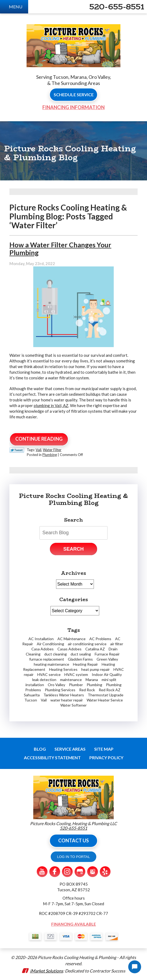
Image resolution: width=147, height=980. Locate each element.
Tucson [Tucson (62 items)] (31, 700)
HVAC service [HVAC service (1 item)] (49, 674)
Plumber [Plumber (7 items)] (76, 685)
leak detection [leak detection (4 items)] (44, 680)
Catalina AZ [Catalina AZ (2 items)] (95, 649)
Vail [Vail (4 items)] (44, 700)
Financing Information (73, 107)
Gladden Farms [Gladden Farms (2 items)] (80, 659)
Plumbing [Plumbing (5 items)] (94, 685)
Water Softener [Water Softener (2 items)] (73, 705)
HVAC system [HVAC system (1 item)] (76, 674)
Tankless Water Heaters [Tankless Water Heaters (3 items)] (64, 695)
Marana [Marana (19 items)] (92, 680)
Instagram (67, 872)
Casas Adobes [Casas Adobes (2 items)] (69, 649)
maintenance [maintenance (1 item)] (71, 680)
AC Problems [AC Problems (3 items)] (100, 639)
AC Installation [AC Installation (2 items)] (41, 639)
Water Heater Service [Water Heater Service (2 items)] (105, 700)
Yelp (105, 872)
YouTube (42, 872)
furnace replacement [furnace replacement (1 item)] (47, 659)
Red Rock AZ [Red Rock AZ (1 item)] (110, 690)
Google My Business (80, 872)
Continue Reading (39, 439)
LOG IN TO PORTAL (74, 857)
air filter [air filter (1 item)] (117, 644)
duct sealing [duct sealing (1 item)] (81, 654)
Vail (38, 450)
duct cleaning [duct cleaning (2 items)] (56, 654)
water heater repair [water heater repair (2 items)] (67, 700)
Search (73, 549)
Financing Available (74, 924)
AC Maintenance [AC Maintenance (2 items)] (71, 639)
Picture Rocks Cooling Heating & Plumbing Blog (73, 499)
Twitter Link (17, 450)
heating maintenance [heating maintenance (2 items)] (52, 664)
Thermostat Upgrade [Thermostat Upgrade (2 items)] (106, 695)
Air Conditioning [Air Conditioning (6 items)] (50, 644)
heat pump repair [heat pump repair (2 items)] (95, 669)
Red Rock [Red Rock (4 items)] (87, 690)
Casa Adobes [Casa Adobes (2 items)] (43, 649)
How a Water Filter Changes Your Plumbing (60, 249)
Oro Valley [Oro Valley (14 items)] (56, 685)
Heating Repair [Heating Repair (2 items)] (85, 664)
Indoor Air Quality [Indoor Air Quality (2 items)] (107, 674)
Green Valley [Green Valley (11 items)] (107, 659)
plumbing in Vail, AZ (51, 405)
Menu (16, 7)
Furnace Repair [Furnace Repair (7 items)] (107, 654)
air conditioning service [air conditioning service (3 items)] (87, 644)
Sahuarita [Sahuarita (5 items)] (32, 695)
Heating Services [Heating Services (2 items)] (63, 669)
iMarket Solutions (47, 971)
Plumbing (50, 455)
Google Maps (93, 872)
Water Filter (52, 450)
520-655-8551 (117, 7)
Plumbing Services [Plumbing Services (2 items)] (60, 690)
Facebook (55, 872)
